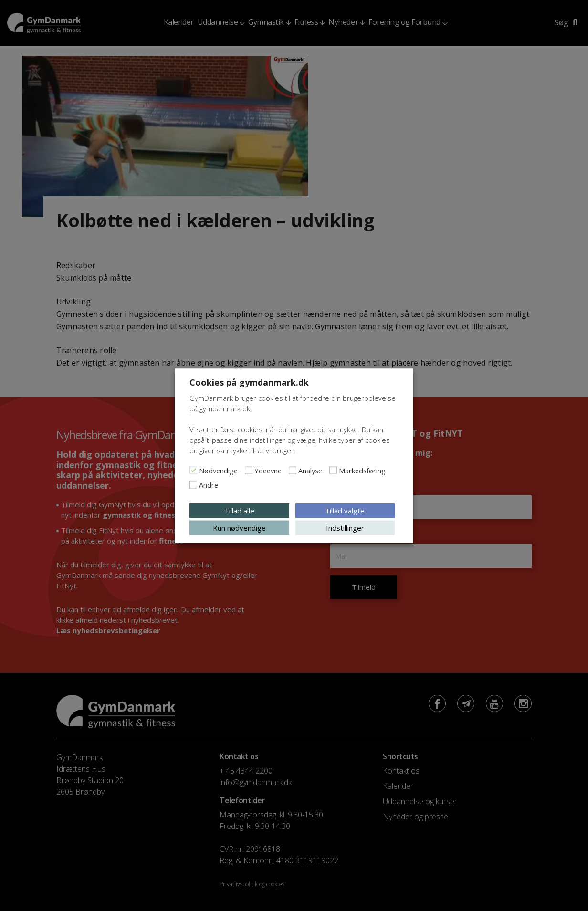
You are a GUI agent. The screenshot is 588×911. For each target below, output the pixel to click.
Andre (209, 484)
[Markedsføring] (333, 470)
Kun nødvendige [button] (239, 527)
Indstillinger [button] (345, 527)
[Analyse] (293, 470)
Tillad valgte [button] (345, 510)
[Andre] (193, 484)
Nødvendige (218, 470)
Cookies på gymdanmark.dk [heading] (249, 382)
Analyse (310, 470)
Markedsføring (362, 470)
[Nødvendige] (193, 470)
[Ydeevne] (249, 470)
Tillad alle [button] (239, 510)
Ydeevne (268, 470)
